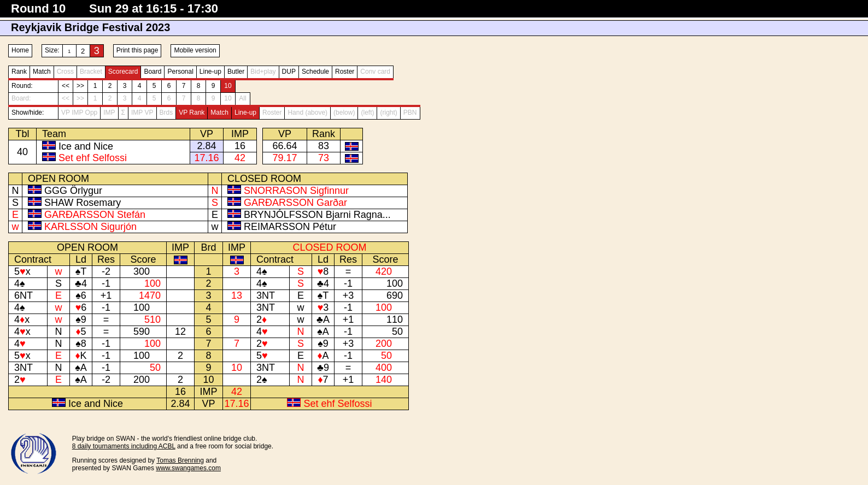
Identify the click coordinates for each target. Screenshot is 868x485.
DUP (289, 72)
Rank (19, 72)
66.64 (285, 146)
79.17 (285, 158)
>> (80, 86)
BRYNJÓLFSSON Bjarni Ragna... (317, 215)
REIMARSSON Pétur (290, 227)
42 (240, 158)
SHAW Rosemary (83, 203)
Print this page (137, 50)
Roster (345, 72)
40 (22, 152)
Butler (236, 72)
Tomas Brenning (180, 460)
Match (42, 72)
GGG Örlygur (73, 191)
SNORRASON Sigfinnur (296, 191)
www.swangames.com (188, 468)
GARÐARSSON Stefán (95, 215)
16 (240, 146)
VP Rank (192, 113)
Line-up (210, 72)
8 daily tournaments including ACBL (124, 446)
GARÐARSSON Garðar (295, 203)
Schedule (315, 72)
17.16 (206, 158)
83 (324, 146)
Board (153, 72)
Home (20, 50)
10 (228, 86)
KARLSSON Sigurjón (90, 227)
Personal (180, 72)
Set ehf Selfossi (93, 158)
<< (66, 86)
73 (324, 158)
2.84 (206, 146)
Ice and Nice (86, 146)
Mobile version (195, 50)
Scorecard (123, 72)
